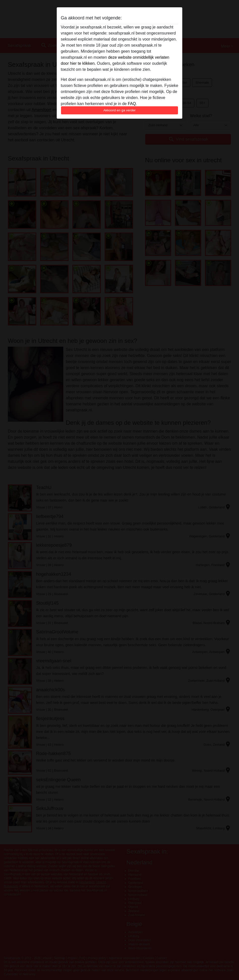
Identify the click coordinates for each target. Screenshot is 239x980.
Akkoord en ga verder (119, 110)
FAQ (132, 104)
